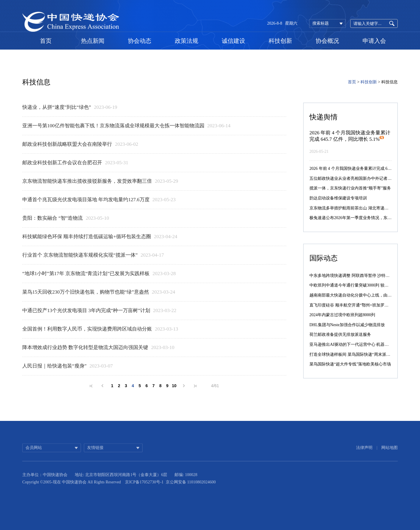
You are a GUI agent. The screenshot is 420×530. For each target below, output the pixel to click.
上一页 (102, 386)
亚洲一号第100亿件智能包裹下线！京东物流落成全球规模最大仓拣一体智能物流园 (113, 126)
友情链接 (95, 452)
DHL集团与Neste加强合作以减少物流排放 (347, 325)
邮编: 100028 (186, 481)
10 (174, 386)
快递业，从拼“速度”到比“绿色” (57, 107)
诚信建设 (233, 41)
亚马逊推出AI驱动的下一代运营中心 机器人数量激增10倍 (361, 344)
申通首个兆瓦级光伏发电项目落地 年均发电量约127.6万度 (86, 200)
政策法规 (187, 41)
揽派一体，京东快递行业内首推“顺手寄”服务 (350, 188)
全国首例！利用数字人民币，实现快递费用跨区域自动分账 (87, 329)
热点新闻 (93, 41)
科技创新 (280, 41)
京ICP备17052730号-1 (144, 488)
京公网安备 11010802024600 (191, 488)
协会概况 (327, 41)
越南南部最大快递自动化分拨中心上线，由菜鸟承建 (357, 295)
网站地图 (389, 452)
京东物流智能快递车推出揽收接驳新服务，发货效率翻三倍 (87, 181)
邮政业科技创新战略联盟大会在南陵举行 (67, 144)
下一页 (184, 386)
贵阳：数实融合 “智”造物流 (52, 218)
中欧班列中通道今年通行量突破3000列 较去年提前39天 (359, 285)
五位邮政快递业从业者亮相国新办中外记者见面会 (355, 178)
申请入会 (374, 41)
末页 (195, 386)
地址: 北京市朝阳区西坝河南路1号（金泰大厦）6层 (121, 481)
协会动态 (140, 41)
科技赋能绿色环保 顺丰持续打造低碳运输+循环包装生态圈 (87, 237)
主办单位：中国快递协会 (45, 481)
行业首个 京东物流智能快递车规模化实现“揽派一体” (80, 255)
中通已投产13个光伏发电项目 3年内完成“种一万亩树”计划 (86, 310)
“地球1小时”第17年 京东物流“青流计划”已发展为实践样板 (86, 274)
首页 (46, 41)
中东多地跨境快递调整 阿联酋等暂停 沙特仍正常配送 (358, 276)
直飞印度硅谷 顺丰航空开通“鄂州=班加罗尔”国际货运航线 (362, 305)
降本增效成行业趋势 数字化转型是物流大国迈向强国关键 (85, 347)
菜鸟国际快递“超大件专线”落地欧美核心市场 (350, 364)
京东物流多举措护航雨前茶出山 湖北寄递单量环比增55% (361, 208)
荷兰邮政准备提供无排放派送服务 (340, 335)
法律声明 (364, 452)
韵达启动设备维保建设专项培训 (338, 198)
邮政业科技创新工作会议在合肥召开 (62, 163)
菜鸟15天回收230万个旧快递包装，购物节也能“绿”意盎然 (86, 292)
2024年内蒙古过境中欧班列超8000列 (342, 315)
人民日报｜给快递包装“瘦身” (54, 366)
